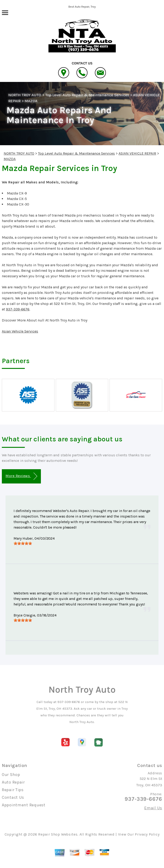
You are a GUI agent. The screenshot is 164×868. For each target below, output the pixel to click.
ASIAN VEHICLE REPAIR (137, 153)
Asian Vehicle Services (20, 331)
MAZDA (31, 101)
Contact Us (13, 797)
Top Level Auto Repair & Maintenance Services (87, 95)
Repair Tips (13, 790)
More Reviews (21, 476)
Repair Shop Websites (58, 834)
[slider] (23, 543)
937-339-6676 (18, 309)
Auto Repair (13, 782)
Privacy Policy (147, 834)
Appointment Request (24, 805)
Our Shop (11, 775)
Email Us (153, 808)
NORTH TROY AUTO (25, 95)
